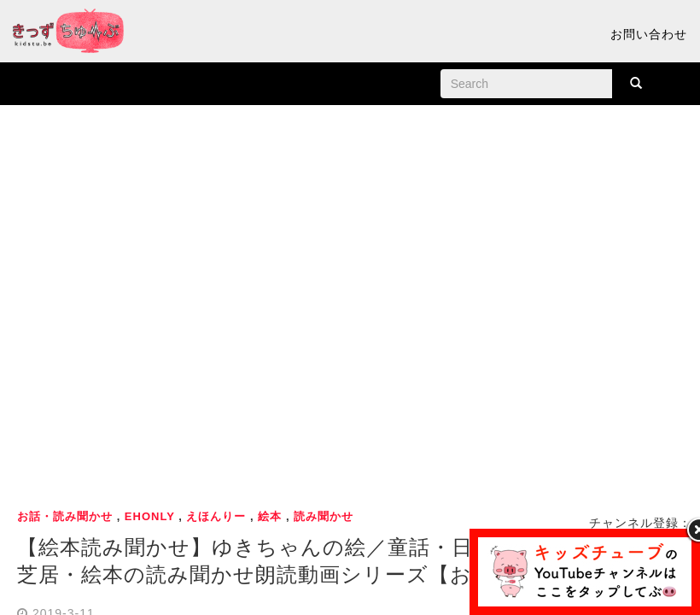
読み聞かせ (324, 516)
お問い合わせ (649, 34)
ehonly (150, 516)
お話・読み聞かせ (65, 516)
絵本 (270, 516)
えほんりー (216, 516)
